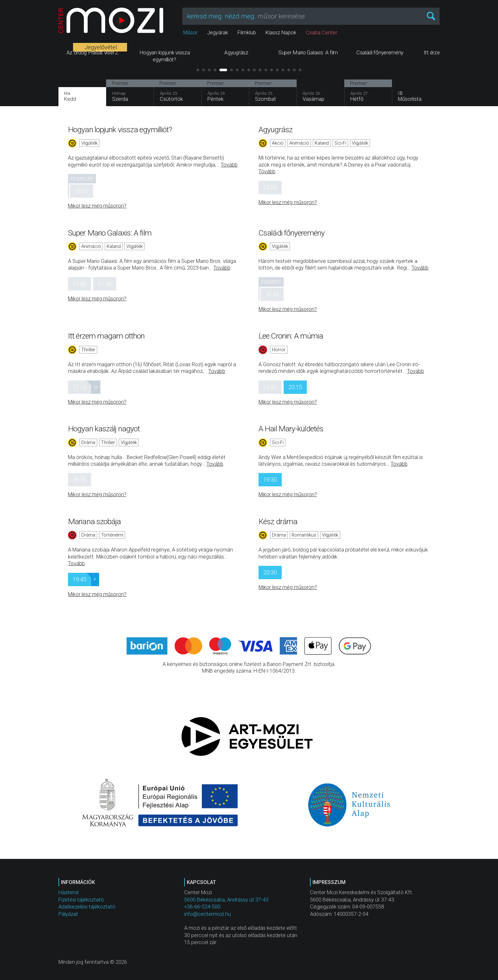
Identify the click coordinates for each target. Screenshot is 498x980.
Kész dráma (278, 521)
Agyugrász (276, 130)
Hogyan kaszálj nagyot (104, 429)
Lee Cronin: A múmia (291, 336)
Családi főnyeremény (292, 233)
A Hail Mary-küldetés (291, 429)
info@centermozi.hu (208, 914)
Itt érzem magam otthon (106, 336)
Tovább (229, 165)
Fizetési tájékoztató (81, 900)
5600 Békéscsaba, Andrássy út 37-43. (227, 900)
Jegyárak (218, 33)
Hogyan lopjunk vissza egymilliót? (120, 130)
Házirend (68, 892)
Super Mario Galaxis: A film (110, 233)
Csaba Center (322, 33)
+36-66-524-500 (202, 907)
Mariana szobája (94, 521)
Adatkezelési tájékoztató (87, 907)
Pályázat (68, 914)
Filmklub (247, 33)
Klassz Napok (281, 33)
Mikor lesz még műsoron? (97, 206)
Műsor (190, 33)
